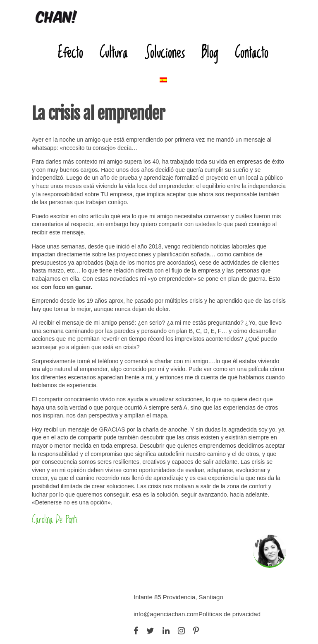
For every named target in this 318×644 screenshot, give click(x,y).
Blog (210, 52)
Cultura (114, 52)
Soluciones (165, 52)
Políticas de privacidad (230, 614)
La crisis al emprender (98, 113)
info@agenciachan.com (166, 614)
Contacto (252, 52)
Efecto (71, 52)
